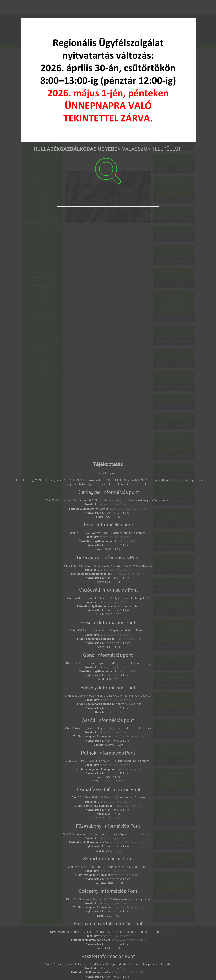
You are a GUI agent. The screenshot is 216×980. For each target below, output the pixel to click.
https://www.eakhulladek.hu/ (128, 574)
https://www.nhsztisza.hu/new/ (128, 509)
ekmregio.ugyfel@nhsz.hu (115, 504)
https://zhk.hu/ (128, 541)
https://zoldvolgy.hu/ (128, 639)
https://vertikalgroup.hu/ (128, 737)
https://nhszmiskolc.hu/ (128, 806)
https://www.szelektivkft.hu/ (128, 940)
